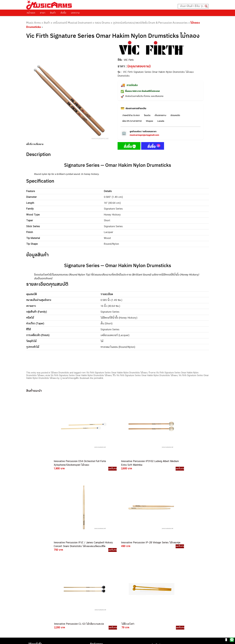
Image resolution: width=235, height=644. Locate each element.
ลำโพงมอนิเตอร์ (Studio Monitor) (167, 573)
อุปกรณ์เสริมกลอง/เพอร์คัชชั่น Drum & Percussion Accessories (150, 23)
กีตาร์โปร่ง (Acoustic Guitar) (165, 552)
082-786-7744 (130, 570)
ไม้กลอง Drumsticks (60, 373)
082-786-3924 (116, 581)
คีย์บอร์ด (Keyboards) (162, 555)
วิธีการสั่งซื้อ (35, 547)
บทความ (75, 13)
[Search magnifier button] (206, 6)
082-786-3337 (125, 560)
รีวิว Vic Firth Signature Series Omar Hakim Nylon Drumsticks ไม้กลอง (145, 375)
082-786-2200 (132, 577)
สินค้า (53, 13)
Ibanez (155, 583)
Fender (155, 576)
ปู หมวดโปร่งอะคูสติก (69, 378)
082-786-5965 (131, 598)
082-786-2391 (131, 602)
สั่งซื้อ (63, 13)
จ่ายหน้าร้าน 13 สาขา (131, 115)
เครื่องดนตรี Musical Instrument (72, 23)
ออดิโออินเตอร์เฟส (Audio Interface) (169, 569)
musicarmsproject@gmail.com (144, 135)
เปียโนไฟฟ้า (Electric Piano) (165, 559)
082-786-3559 (125, 556)
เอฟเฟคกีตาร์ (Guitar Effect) (165, 562)
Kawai (155, 586)
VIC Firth (129, 60)
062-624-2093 (127, 553)
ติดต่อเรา (34, 551)
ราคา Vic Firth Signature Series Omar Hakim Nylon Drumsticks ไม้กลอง (114, 373)
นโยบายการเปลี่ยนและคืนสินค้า (46, 555)
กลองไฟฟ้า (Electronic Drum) (166, 566)
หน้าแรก (31, 13)
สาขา (43, 13)
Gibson (155, 580)
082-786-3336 (123, 574)
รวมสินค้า (34, 559)
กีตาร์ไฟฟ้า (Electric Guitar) (165, 549)
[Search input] (192, 6)
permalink (98, 378)
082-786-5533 (124, 563)
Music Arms (34, 23)
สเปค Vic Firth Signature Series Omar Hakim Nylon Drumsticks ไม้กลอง (79, 375)
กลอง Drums (102, 23)
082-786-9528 (117, 584)
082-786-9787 (125, 588)
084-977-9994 (125, 567)
